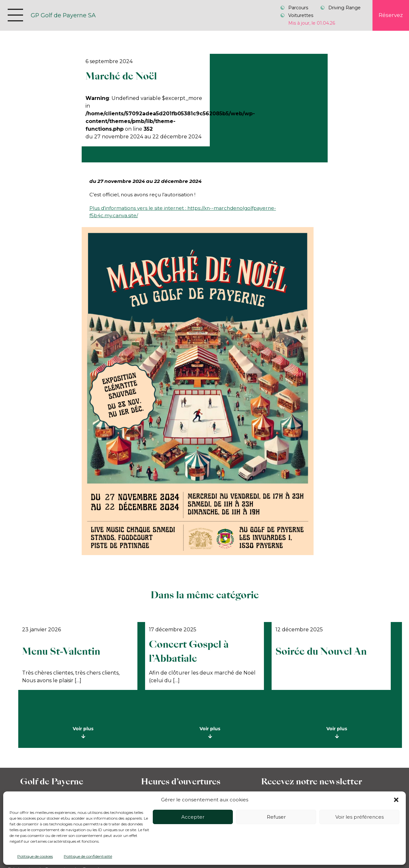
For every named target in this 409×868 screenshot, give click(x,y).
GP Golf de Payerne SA (63, 15)
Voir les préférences (360, 817)
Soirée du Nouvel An (321, 651)
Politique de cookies (35, 856)
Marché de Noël (121, 76)
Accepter (193, 817)
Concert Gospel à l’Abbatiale (189, 651)
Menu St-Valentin (61, 651)
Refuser (276, 817)
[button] (396, 800)
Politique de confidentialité (88, 856)
